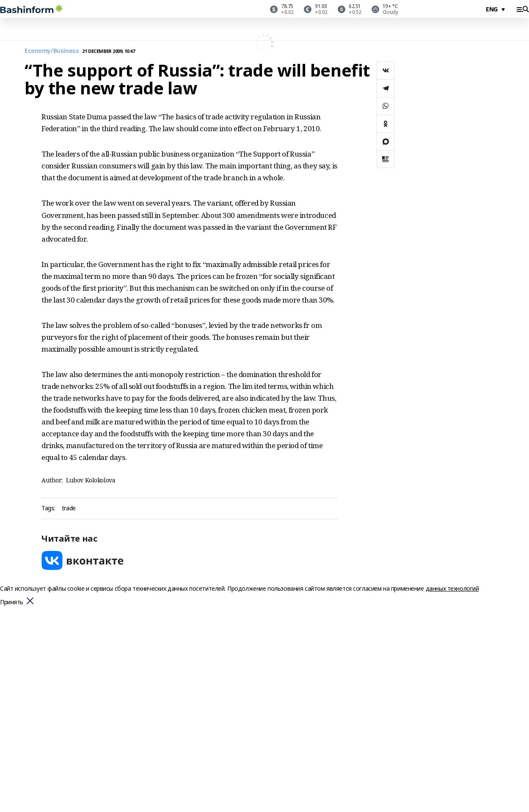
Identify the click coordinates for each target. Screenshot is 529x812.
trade (69, 508)
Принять (12, 602)
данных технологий (452, 588)
